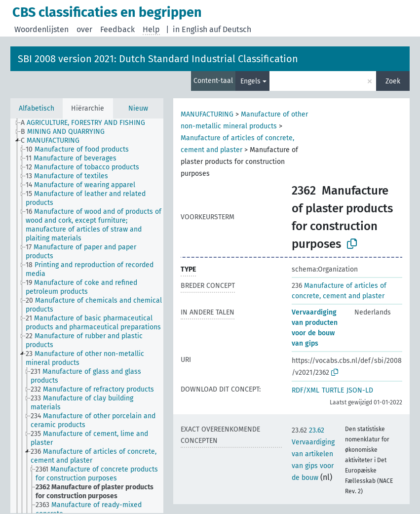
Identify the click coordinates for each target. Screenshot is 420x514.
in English (190, 29)
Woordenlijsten (41, 29)
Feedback (117, 29)
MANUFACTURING (207, 114)
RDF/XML (305, 390)
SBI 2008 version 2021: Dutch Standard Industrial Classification (158, 59)
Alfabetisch (37, 108)
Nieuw (138, 108)
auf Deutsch (230, 29)
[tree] (87, 316)
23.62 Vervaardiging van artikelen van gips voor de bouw (313, 454)
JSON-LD (360, 390)
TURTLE (333, 390)
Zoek (393, 81)
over (84, 29)
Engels (250, 81)
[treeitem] (87, 123)
